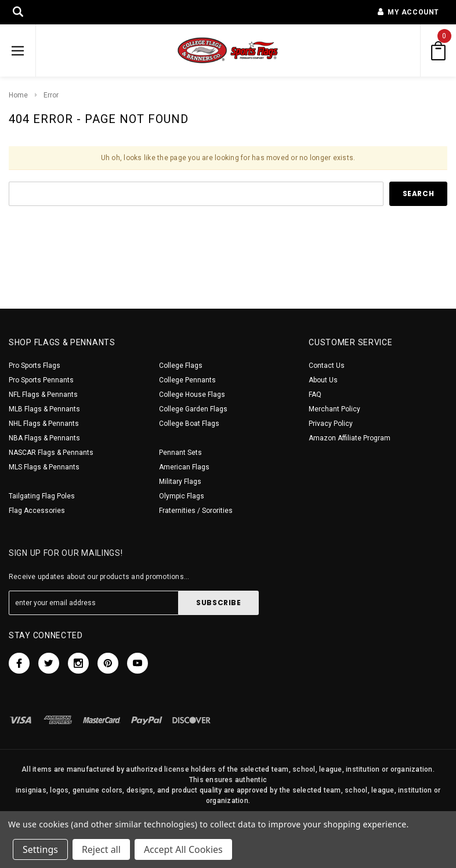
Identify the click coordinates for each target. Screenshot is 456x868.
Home (18, 95)
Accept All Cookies (183, 849)
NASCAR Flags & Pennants (51, 453)
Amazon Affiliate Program (350, 438)
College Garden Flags (193, 409)
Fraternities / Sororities (196, 511)
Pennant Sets (180, 453)
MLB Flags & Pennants (44, 409)
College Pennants (187, 380)
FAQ (315, 395)
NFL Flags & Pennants (43, 395)
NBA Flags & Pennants (44, 438)
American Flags (184, 467)
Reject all (101, 849)
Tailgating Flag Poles (42, 496)
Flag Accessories (37, 511)
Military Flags (180, 482)
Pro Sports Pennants (41, 380)
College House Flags (192, 395)
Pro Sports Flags (35, 366)
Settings (40, 849)
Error (51, 95)
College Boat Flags (189, 424)
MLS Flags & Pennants (44, 467)
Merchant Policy (334, 409)
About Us (323, 380)
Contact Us (327, 366)
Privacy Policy (331, 424)
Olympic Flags (182, 496)
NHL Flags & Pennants (44, 424)
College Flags (181, 366)
